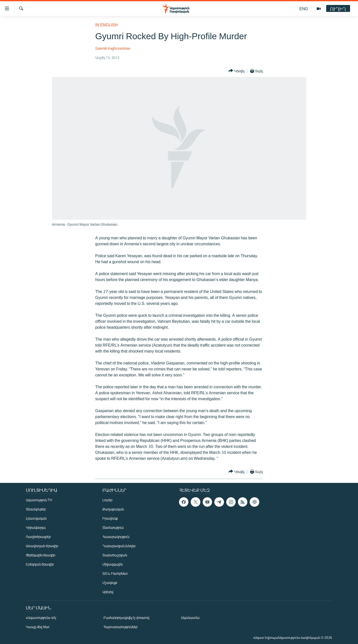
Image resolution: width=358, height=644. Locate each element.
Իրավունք (110, 518)
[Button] (236, 71)
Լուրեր (107, 500)
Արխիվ (108, 592)
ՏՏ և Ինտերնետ (115, 573)
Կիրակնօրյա (36, 527)
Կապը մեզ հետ (38, 627)
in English (106, 25)
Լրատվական (36, 518)
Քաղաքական (113, 509)
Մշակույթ (110, 583)
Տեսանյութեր (36, 509)
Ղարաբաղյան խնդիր (119, 546)
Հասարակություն (116, 537)
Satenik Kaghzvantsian (113, 48)
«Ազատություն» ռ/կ (41, 618)
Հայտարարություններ (120, 627)
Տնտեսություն (113, 527)
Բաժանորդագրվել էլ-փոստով (126, 618)
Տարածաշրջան (115, 555)
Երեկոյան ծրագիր (40, 564)
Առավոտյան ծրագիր (42, 546)
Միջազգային (112, 564)
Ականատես (190, 618)
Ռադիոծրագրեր (38, 537)
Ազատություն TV (39, 500)
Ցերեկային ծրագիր (41, 555)
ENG (304, 9)
